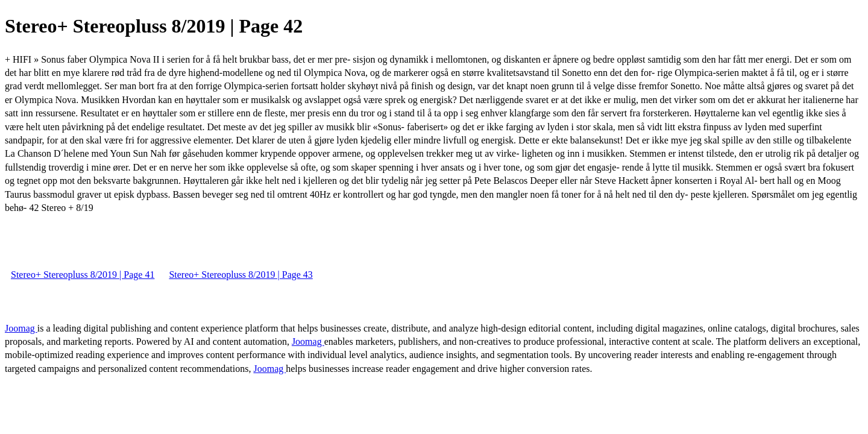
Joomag (21, 328)
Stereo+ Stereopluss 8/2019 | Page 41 (83, 275)
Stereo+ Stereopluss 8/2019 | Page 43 (241, 275)
